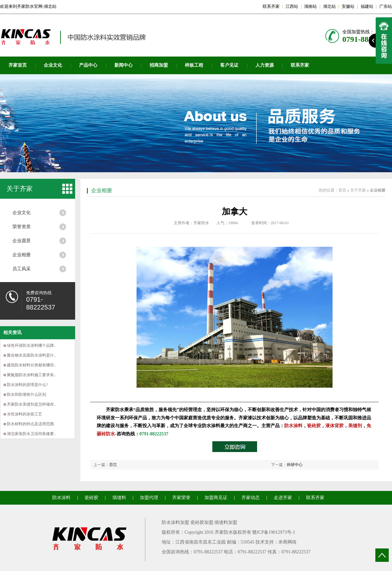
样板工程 (194, 65)
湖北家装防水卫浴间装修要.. (31, 434)
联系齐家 (271, 6)
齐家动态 (251, 498)
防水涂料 (293, 426)
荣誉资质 (22, 227)
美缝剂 (355, 426)
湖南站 (310, 6)
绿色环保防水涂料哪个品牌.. (31, 345)
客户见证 (229, 65)
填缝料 (119, 498)
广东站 (386, 6)
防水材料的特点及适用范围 (30, 424)
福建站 (367, 6)
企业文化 (53, 65)
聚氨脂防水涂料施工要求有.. (31, 375)
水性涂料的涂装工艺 (24, 414)
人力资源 (265, 65)
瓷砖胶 (314, 426)
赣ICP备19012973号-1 (274, 532)
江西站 (292, 6)
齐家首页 (18, 65)
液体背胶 (335, 426)
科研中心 (295, 465)
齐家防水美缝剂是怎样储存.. (31, 404)
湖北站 (329, 6)
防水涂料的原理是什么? (27, 385)
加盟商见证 (216, 498)
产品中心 (88, 65)
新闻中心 (123, 65)
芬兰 (113, 465)
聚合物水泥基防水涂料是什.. (31, 355)
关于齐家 (20, 189)
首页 (342, 190)
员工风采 (22, 269)
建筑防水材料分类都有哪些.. (31, 365)
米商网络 (287, 542)
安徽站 (348, 6)
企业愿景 (22, 241)
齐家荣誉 (181, 498)
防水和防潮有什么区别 (26, 395)
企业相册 (22, 255)
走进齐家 (283, 498)
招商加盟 (159, 65)
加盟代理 (149, 498)
